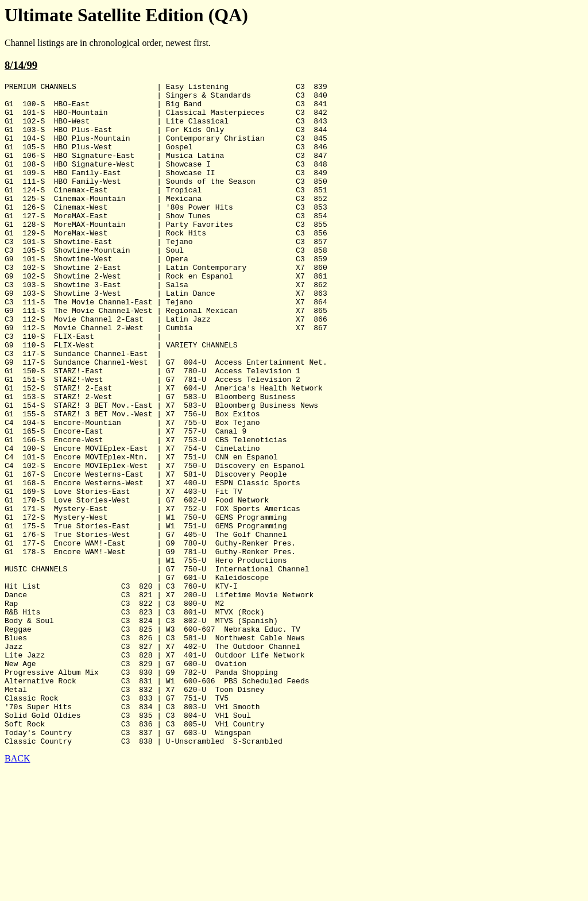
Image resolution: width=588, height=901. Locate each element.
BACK (17, 891)
